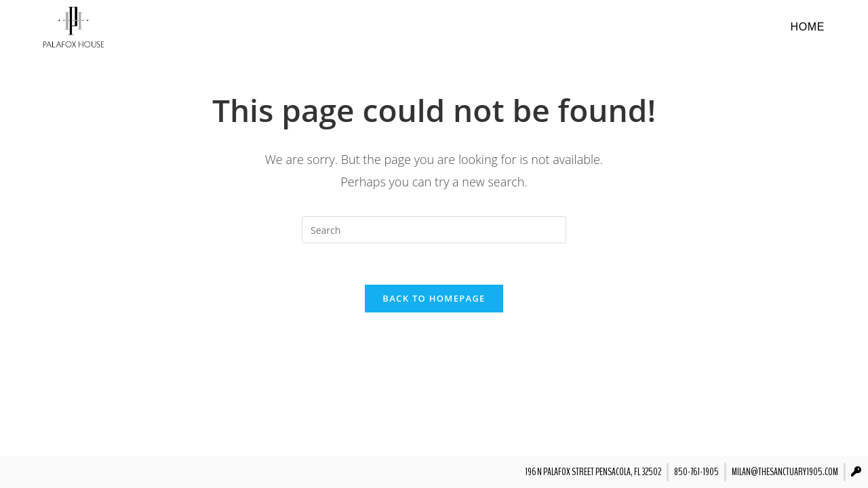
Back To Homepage (434, 298)
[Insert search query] (434, 230)
